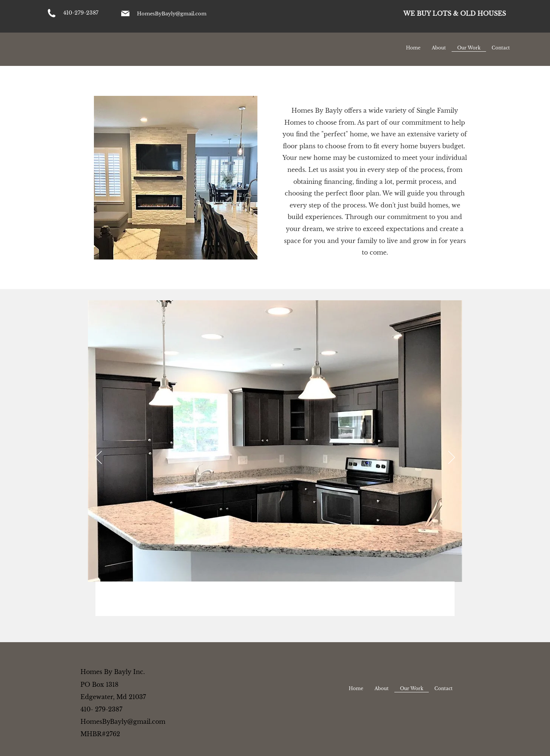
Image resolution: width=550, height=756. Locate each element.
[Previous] (98, 458)
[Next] (452, 458)
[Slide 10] (314, 604)
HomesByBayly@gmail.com (172, 14)
